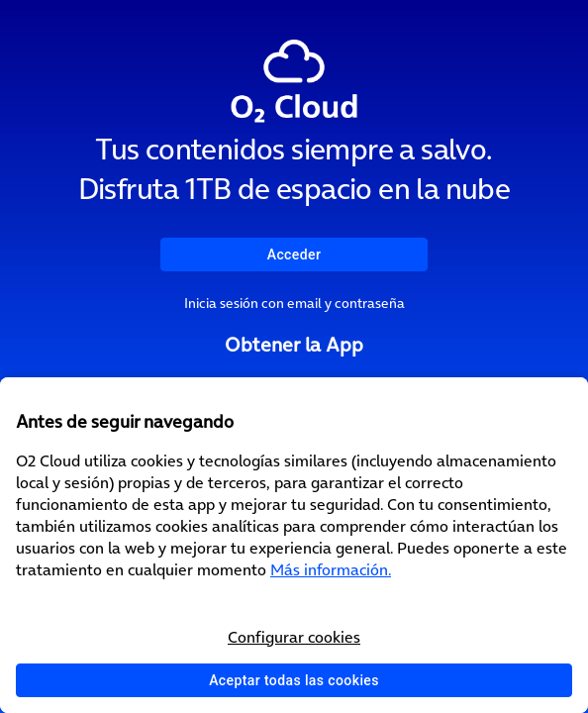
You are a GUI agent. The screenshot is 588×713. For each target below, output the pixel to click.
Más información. (331, 569)
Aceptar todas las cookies (294, 680)
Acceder (294, 255)
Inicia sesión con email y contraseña (294, 303)
